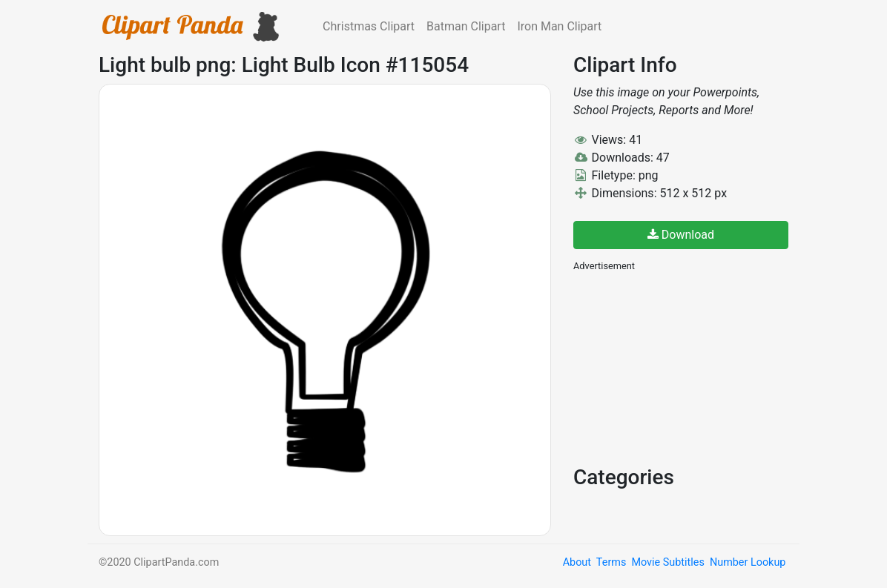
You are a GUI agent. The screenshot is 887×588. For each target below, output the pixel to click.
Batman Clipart (466, 26)
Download (681, 235)
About (577, 562)
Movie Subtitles (667, 562)
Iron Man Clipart (559, 26)
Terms (611, 562)
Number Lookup (748, 562)
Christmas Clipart (369, 26)
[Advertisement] (685, 367)
